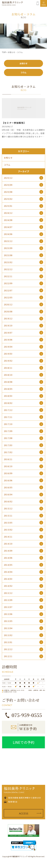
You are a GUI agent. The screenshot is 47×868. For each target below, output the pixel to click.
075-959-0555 (27, 715)
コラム (23, 72)
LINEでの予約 (24, 742)
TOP (4, 52)
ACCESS (24, 813)
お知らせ (23, 63)
